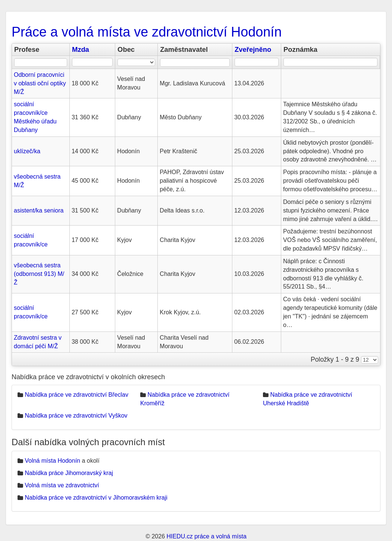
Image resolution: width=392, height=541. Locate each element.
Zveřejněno (253, 49)
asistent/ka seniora (39, 210)
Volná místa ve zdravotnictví (62, 485)
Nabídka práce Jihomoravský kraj (69, 473)
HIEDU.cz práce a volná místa (206, 536)
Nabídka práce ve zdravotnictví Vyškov (76, 416)
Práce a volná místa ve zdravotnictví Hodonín (147, 32)
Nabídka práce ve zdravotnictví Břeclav (76, 395)
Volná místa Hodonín (52, 461)
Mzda (81, 49)
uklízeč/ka (27, 151)
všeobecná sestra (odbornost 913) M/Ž (39, 274)
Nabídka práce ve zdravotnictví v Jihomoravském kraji (96, 498)
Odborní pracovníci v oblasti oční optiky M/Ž (40, 83)
